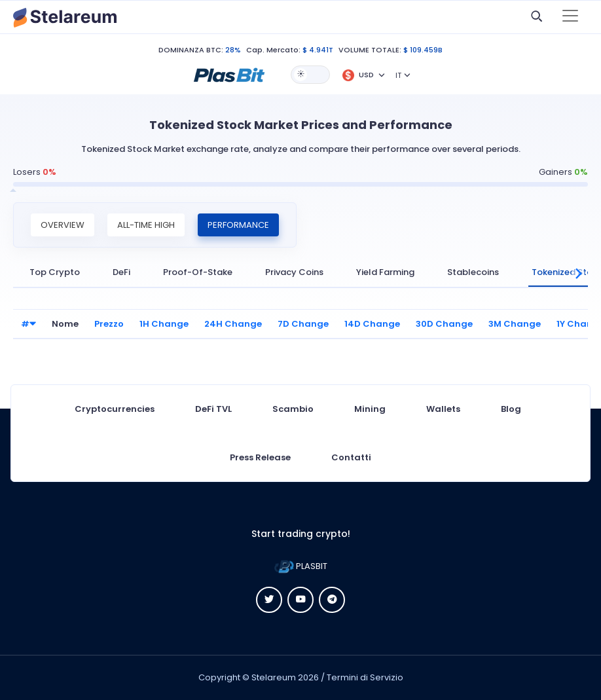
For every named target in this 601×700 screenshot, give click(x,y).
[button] (229, 74)
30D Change (444, 324)
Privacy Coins (294, 272)
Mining (370, 409)
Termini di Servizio (365, 677)
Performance (238, 225)
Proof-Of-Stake (198, 272)
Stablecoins (473, 272)
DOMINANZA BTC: (191, 50)
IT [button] (398, 75)
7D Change (303, 324)
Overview (63, 225)
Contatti (351, 457)
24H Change (233, 324)
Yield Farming (385, 272)
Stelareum (274, 677)
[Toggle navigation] (570, 17)
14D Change (372, 324)
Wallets (443, 409)
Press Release (260, 457)
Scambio (293, 409)
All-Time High (146, 225)
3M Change (515, 324)
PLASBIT (301, 566)
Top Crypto (55, 272)
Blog (511, 409)
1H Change (164, 324)
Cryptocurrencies (115, 409)
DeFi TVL (213, 409)
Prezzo (109, 324)
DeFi (121, 272)
